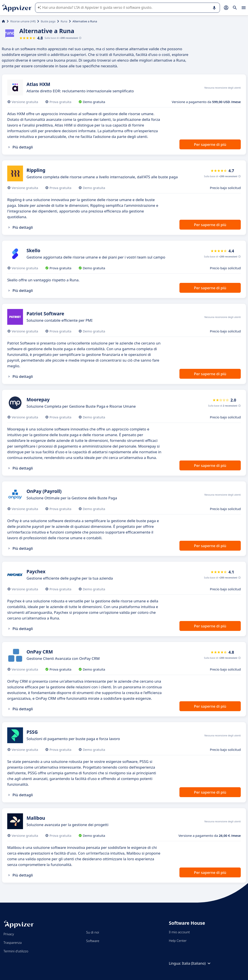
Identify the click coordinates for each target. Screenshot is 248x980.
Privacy (9, 934)
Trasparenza (13, 943)
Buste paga (48, 21)
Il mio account (179, 932)
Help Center (178, 941)
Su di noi (93, 932)
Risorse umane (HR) (23, 21)
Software (93, 941)
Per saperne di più (210, 144)
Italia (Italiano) (197, 963)
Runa (64, 21)
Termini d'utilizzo (16, 951)
